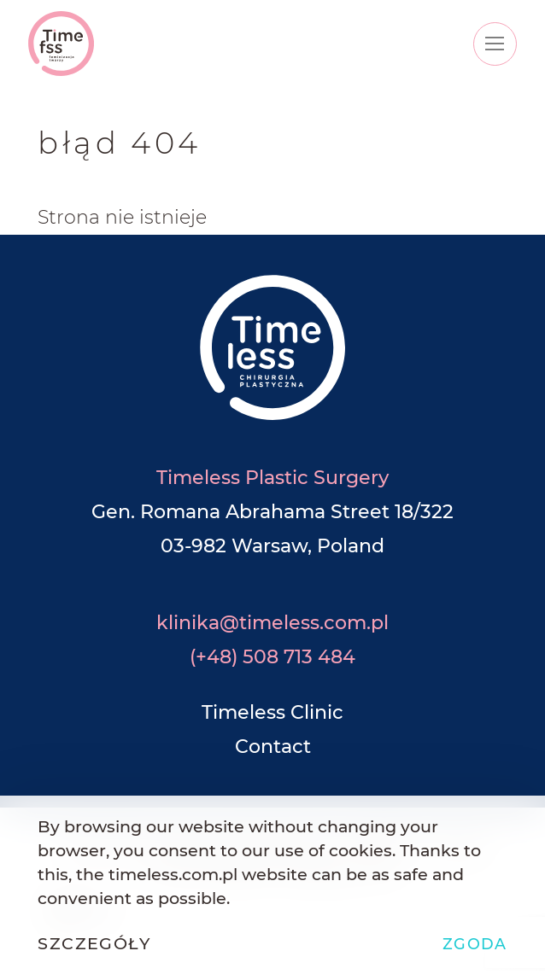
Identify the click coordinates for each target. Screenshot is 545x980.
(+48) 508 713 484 (272, 657)
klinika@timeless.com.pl (272, 623)
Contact (273, 747)
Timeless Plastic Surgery (272, 478)
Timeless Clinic (272, 712)
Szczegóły (94, 943)
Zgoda (475, 944)
